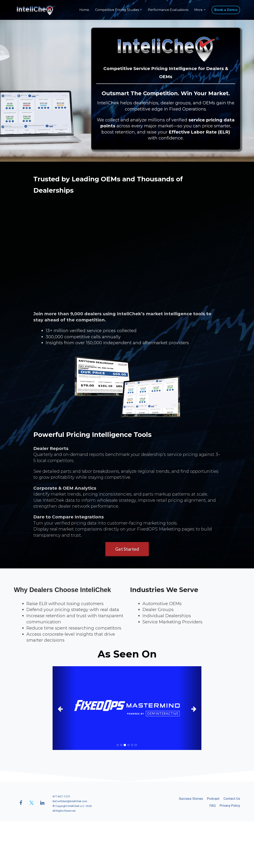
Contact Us (232, 799)
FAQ (213, 806)
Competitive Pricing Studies (117, 10)
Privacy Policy (230, 806)
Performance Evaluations (168, 10)
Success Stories (191, 799)
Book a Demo (226, 10)
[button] (64, 708)
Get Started (127, 549)
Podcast (213, 799)
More (198, 10)
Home (84, 10)
